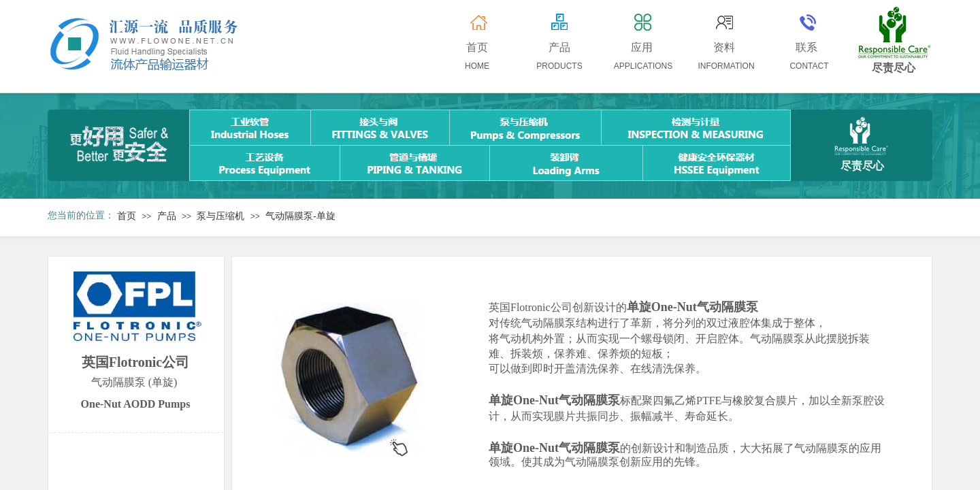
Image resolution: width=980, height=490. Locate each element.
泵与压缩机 (220, 216)
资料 (724, 47)
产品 (167, 216)
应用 (642, 47)
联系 (806, 47)
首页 (127, 216)
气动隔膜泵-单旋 (300, 216)
